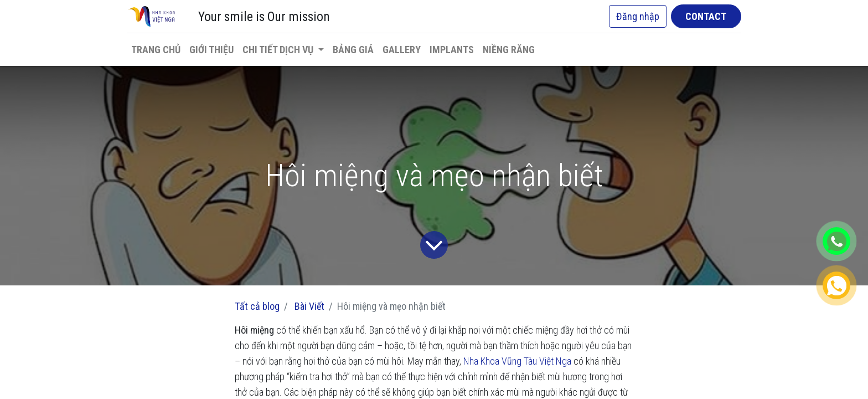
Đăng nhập (638, 16)
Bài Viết (309, 306)
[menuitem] (156, 50)
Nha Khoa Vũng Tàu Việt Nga (517, 361)
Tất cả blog (257, 306)
